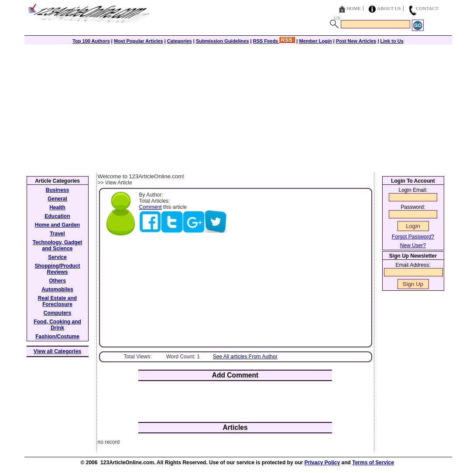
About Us (389, 8)
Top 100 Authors (91, 41)
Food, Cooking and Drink (57, 325)
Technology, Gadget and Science (58, 245)
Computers (57, 313)
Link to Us (392, 41)
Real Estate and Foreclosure (57, 301)
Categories (180, 41)
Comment (151, 207)
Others (57, 281)
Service (57, 257)
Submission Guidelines (223, 41)
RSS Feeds (274, 41)
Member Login (316, 41)
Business (57, 190)
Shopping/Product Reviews (58, 269)
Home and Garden (57, 225)
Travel (57, 234)
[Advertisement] (238, 108)
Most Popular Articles (139, 41)
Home (353, 8)
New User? (413, 245)
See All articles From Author (245, 357)
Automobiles (57, 289)
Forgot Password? (413, 237)
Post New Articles (356, 41)
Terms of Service (373, 463)
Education (57, 216)
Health (57, 208)
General (57, 199)
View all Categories (57, 351)
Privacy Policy (322, 463)
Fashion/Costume (57, 337)
